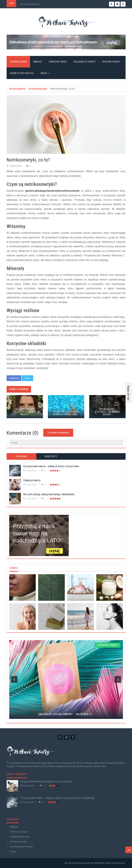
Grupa (45, 73)
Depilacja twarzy (32, 480)
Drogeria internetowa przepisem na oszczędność (46, 781)
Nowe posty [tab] (51, 456)
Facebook (14, 378)
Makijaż (38, 62)
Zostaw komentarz (58, 433)
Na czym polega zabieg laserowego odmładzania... (49, 494)
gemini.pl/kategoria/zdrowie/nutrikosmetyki (52, 191)
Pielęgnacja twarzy (85, 62)
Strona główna (18, 62)
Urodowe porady (111, 62)
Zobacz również (19, 389)
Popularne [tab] (21, 456)
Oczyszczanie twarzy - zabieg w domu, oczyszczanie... (52, 466)
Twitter (28, 378)
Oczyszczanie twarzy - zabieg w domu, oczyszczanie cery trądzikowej (58, 798)
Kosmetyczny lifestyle (22, 73)
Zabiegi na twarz (58, 62)
